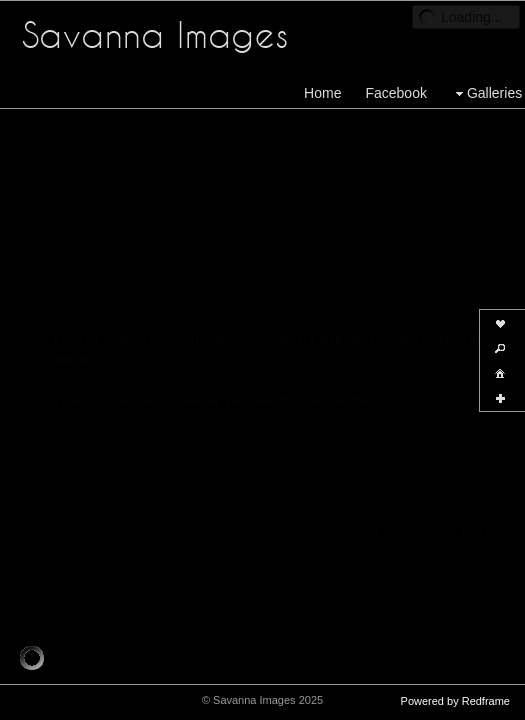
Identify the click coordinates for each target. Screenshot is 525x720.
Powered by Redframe (455, 701)
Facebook (395, 93)
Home (322, 93)
